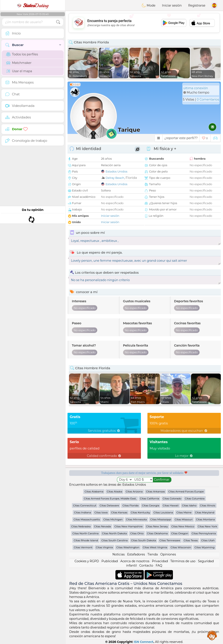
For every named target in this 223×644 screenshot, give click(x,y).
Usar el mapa (19, 71)
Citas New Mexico (183, 526)
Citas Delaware (109, 505)
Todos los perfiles (22, 54)
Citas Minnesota (137, 519)
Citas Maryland (205, 512)
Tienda (153, 554)
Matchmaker (19, 63)
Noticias (118, 554)
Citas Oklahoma (157, 533)
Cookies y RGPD (87, 561)
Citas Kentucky (140, 512)
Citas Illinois (208, 505)
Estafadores (136, 554)
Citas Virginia (104, 547)
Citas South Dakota (144, 540)
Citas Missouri (184, 519)
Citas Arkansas (155, 491)
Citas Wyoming (204, 547)
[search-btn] (58, 22)
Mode (149, 5)
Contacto (146, 565)
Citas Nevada (103, 526)
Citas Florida (130, 505)
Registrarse (197, 5)
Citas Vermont (83, 547)
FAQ (159, 565)
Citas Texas (191, 540)
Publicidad (110, 561)
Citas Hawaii (171, 505)
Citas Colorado (172, 498)
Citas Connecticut (85, 505)
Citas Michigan (113, 519)
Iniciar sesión (172, 5)
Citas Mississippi (161, 519)
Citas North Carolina (86, 533)
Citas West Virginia (155, 547)
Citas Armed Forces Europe (186, 491)
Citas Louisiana (163, 512)
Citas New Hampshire (128, 526)
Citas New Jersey (157, 526)
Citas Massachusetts (87, 519)
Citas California (150, 498)
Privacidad (160, 561)
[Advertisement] (144, 23)
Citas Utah (208, 540)
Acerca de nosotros (135, 561)
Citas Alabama (94, 491)
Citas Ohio (137, 533)
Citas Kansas (119, 512)
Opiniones (168, 554)
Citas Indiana (83, 512)
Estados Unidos (117, 171)
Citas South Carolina (114, 540)
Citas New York (207, 526)
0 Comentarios (208, 99)
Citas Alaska (114, 491)
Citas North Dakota (114, 533)
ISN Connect (144, 642)
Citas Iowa (101, 512)
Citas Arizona (134, 491)
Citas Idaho (189, 505)
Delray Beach (115, 178)
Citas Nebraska (81, 526)
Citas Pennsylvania (204, 533)
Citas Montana (205, 519)
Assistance (212, 635)
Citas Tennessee (170, 540)
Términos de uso (183, 561)
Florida (131, 178)
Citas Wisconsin (181, 547)
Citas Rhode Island (86, 540)
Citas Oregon (180, 533)
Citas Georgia (151, 505)
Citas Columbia (195, 498)
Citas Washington (128, 547)
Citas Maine (184, 512)
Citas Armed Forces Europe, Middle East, (110, 498)
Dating (33, 5)
